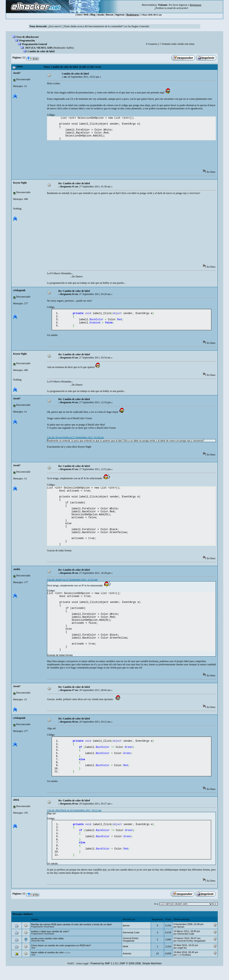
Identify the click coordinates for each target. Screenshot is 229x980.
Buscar (110, 15)
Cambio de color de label (41, 51)
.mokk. (17, 571)
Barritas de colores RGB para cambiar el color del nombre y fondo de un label (71, 936)
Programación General (35, 44)
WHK (126, 958)
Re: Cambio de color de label (74, 183)
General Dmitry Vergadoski (131, 951)
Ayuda (100, 15)
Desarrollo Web (38, 952)
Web (86, 15)
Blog (93, 15)
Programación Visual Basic (43, 938)
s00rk (16, 807)
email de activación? (178, 8)
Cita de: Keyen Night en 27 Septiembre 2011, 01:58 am (75, 439)
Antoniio (127, 965)
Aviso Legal (82, 975)
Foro (79, 15)
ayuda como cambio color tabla (47, 950)
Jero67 (17, 73)
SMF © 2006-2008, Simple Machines (141, 975)
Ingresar (183, 5)
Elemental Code (131, 944)
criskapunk (19, 290)
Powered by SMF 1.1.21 (104, 975)
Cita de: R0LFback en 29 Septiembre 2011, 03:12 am (74, 817)
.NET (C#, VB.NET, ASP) (39, 48)
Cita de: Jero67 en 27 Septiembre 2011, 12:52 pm (72, 582)
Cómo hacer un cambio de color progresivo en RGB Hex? (61, 957)
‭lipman (126, 937)
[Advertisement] (124, 156)
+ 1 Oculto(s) (184, 966)
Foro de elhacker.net (28, 37)
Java (33, 959)
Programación (27, 41)
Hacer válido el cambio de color (47, 964)
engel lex (182, 959)
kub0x (70, 48)
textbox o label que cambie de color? (50, 943)
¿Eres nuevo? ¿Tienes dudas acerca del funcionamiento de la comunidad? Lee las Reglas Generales (99, 26)
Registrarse (133, 15)
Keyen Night (20, 183)
